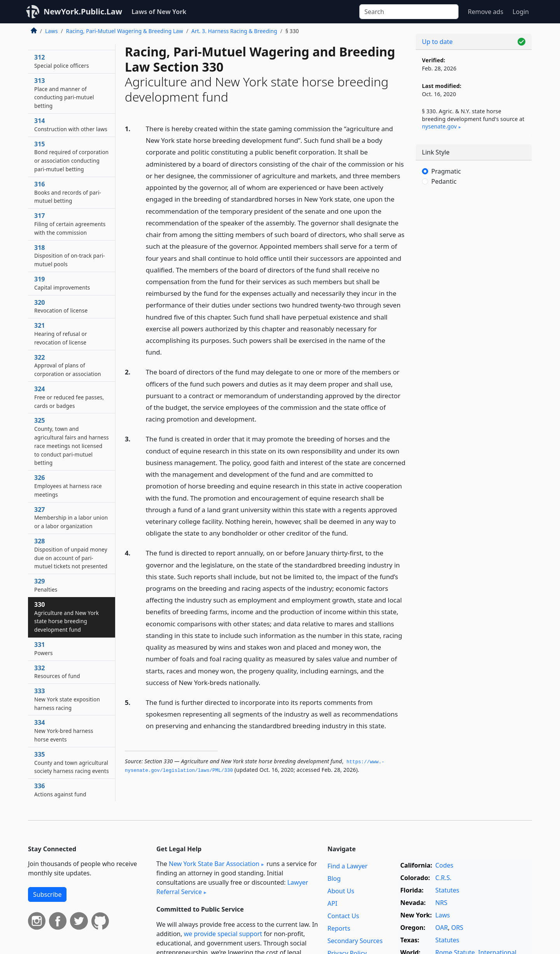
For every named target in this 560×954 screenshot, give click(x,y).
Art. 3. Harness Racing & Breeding (234, 31)
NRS (441, 903)
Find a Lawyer (347, 866)
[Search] (409, 12)
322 (68, 365)
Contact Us (343, 916)
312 (62, 61)
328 (71, 553)
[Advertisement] (474, 321)
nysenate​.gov (439, 126)
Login (521, 12)
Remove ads (486, 12)
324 (69, 397)
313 (64, 93)
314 (71, 125)
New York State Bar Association (214, 864)
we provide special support (223, 934)
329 (46, 585)
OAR (441, 928)
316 (68, 192)
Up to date (437, 42)
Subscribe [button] (47, 894)
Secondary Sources (355, 941)
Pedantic (444, 181)
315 (71, 156)
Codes (444, 865)
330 (66, 617)
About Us (341, 891)
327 (71, 518)
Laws (52, 31)
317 (70, 224)
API (332, 903)
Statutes (447, 890)
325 (72, 441)
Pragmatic (446, 171)
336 (60, 790)
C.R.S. (443, 878)
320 (61, 306)
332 (57, 672)
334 (64, 731)
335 (72, 762)
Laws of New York (159, 12)
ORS (457, 928)
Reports (339, 928)
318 (70, 256)
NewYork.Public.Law (83, 11)
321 (61, 334)
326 (68, 486)
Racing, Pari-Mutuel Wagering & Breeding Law (125, 31)
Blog (334, 878)
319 (62, 283)
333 (67, 699)
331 (44, 648)
